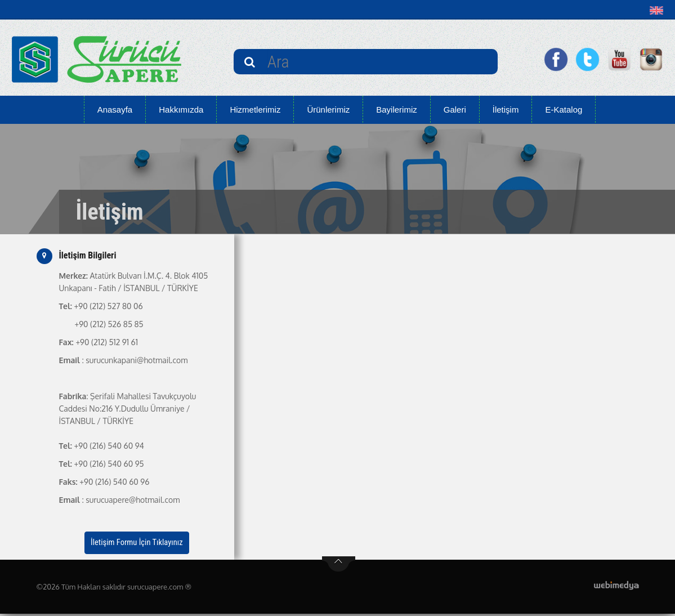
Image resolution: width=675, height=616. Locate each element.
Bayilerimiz (397, 110)
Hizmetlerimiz (255, 110)
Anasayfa (115, 110)
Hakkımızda (181, 110)
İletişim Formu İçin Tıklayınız (137, 544)
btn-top (339, 566)
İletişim (506, 110)
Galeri (455, 110)
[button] (659, 10)
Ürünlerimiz (328, 110)
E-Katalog (564, 110)
